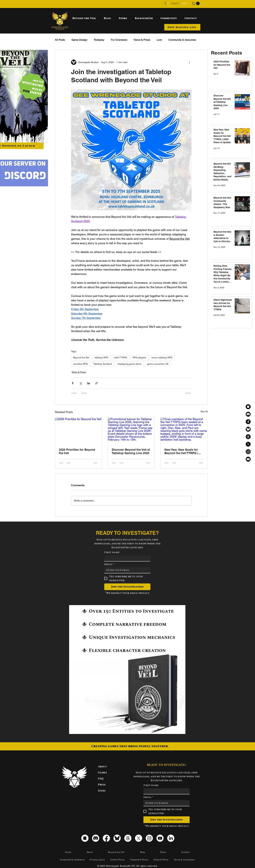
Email (109, 564)
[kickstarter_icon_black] (248, 407)
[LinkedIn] (171, 838)
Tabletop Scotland (103, 364)
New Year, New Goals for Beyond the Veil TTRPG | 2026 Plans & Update (181, 451)
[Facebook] (248, 422)
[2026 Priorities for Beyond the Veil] (78, 431)
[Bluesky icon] (117, 838)
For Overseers (119, 40)
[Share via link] (97, 383)
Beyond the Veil (81, 358)
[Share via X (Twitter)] (81, 383)
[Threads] (248, 437)
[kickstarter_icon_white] (85, 838)
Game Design (79, 40)
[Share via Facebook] (73, 383)
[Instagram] (248, 452)
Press (102, 785)
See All (204, 411)
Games (102, 773)
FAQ (101, 779)
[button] (196, 3)
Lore (159, 40)
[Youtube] (248, 459)
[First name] (126, 558)
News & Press (142, 40)
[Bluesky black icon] (248, 429)
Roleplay (99, 40)
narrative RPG (81, 364)
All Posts (60, 40)
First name (112, 552)
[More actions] (189, 62)
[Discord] (248, 414)
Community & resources (182, 40)
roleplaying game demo (129, 364)
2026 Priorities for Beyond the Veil (77, 451)
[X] (248, 444)
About (102, 767)
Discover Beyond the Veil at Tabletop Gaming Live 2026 (131, 451)
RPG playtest (139, 358)
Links (102, 791)
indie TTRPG (120, 358)
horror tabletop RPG (162, 358)
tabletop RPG (101, 358)
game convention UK (158, 364)
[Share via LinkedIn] (89, 383)
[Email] (126, 570)
